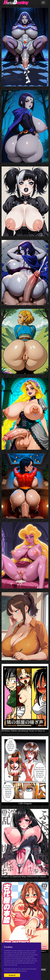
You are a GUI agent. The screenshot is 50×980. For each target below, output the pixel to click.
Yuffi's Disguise (25, 804)
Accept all (12, 975)
